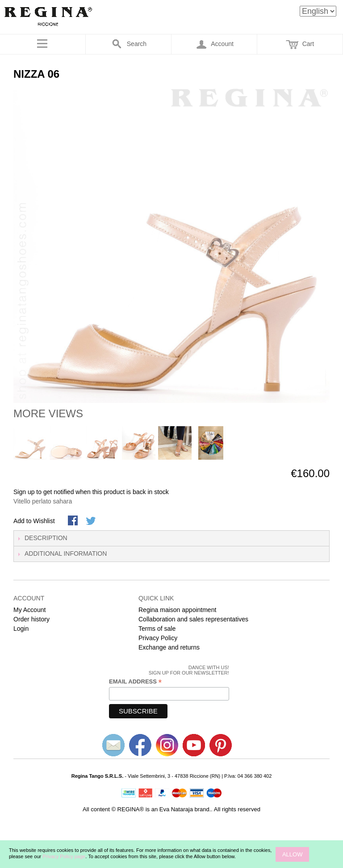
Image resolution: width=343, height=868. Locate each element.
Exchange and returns (169, 647)
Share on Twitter (92, 521)
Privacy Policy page (64, 856)
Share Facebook (74, 521)
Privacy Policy (158, 638)
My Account (29, 610)
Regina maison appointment (177, 610)
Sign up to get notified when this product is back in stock (91, 492)
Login (21, 629)
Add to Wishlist (34, 521)
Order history (31, 619)
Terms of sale (157, 629)
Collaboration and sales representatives (193, 619)
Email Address (135, 682)
